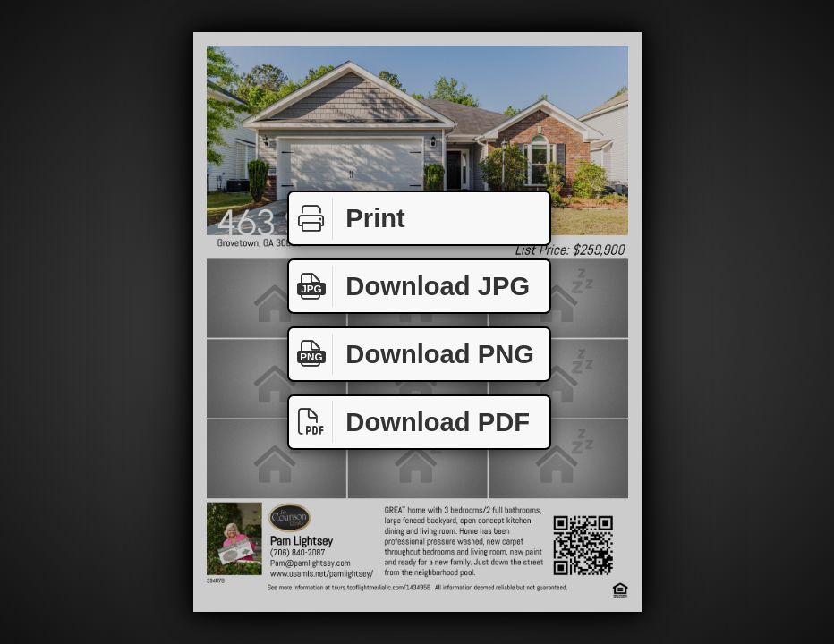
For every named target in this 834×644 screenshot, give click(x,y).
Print (347, 219)
